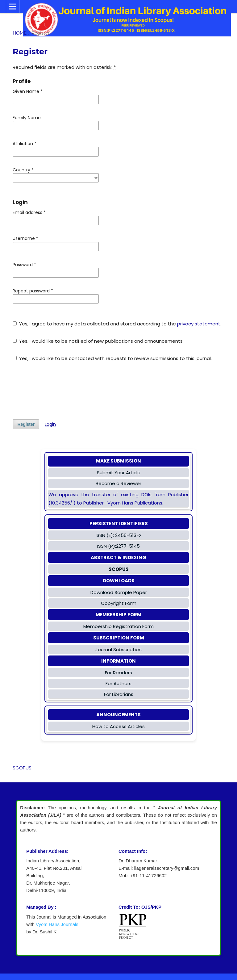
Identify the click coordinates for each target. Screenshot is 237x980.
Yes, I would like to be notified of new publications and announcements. (98, 341)
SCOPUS (22, 768)
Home (20, 33)
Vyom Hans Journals (57, 924)
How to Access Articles (118, 726)
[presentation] (60, 391)
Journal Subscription (118, 649)
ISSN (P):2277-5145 (118, 546)
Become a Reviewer (118, 483)
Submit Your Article (119, 473)
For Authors (118, 683)
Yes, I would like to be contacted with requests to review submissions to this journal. (112, 358)
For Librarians (119, 694)
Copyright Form (119, 603)
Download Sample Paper (119, 592)
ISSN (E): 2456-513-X (119, 535)
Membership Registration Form (118, 626)
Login (50, 424)
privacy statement (199, 324)
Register (26, 424)
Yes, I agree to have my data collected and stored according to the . (117, 324)
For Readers (118, 673)
